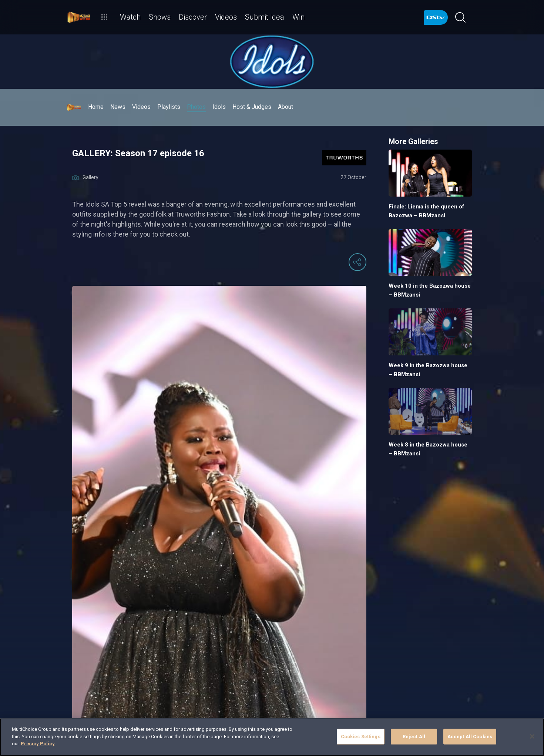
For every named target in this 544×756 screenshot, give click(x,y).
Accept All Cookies (470, 737)
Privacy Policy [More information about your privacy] (38, 744)
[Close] (532, 736)
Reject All (414, 737)
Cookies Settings (361, 737)
